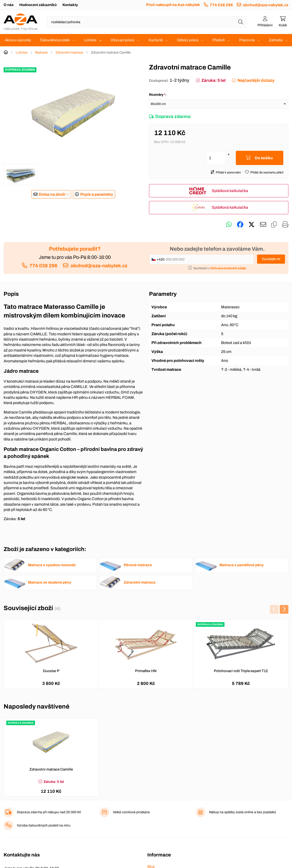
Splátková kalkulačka (230, 191)
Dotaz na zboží (52, 194)
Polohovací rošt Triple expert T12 (241, 671)
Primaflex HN (146, 671)
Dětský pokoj (188, 40)
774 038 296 (221, 5)
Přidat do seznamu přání (267, 173)
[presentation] (274, 610)
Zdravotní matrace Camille (51, 770)
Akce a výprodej (18, 40)
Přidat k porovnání (228, 173)
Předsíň (219, 40)
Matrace (41, 52)
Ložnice (90, 40)
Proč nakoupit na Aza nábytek (173, 5)
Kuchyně (156, 40)
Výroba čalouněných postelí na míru (44, 826)
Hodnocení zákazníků (38, 5)
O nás (9, 5)
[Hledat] (241, 22)
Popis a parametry (97, 194)
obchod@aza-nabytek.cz (266, 5)
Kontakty (70, 5)
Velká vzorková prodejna (131, 812)
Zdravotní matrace (69, 52)
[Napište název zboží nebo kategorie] (147, 22)
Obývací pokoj (122, 40)
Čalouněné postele (55, 40)
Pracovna (247, 40)
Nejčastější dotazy (256, 80)
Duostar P (51, 671)
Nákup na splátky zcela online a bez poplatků (243, 812)
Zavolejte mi (271, 259)
